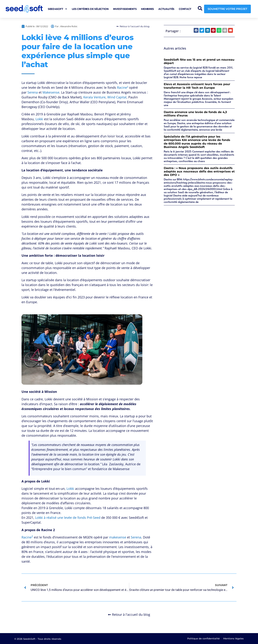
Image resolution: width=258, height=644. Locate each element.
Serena (33, 92)
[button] (196, 30)
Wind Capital (117, 97)
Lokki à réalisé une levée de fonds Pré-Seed (68, 518)
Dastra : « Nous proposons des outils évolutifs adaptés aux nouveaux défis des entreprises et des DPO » (199, 171)
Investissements (125, 9)
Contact (185, 9)
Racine (27, 537)
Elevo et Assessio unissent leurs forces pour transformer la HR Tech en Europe (197, 86)
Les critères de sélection (90, 9)
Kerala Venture (94, 97)
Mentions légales (233, 638)
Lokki (39, 119)
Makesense (51, 92)
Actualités (166, 9)
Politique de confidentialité (203, 638)
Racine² (123, 87)
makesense (118, 537)
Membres (147, 9)
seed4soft (58, 9)
